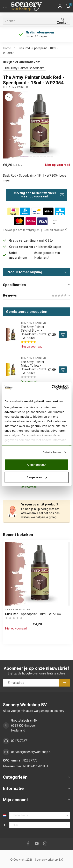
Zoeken (63, 21)
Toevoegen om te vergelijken (21, 230)
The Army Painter (15, 87)
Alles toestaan (37, 464)
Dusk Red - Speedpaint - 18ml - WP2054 (33, 614)
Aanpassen (37, 477)
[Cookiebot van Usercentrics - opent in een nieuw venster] (52, 387)
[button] (60, 6)
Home (7, 48)
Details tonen (52, 452)
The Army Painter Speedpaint (25, 68)
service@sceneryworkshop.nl (31, 752)
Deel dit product (55, 230)
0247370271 (20, 741)
